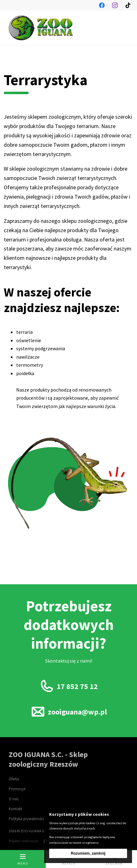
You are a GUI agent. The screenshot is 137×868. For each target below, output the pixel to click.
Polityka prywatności (26, 819)
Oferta (14, 779)
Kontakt (15, 809)
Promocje (17, 789)
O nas (14, 799)
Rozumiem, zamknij (88, 853)
